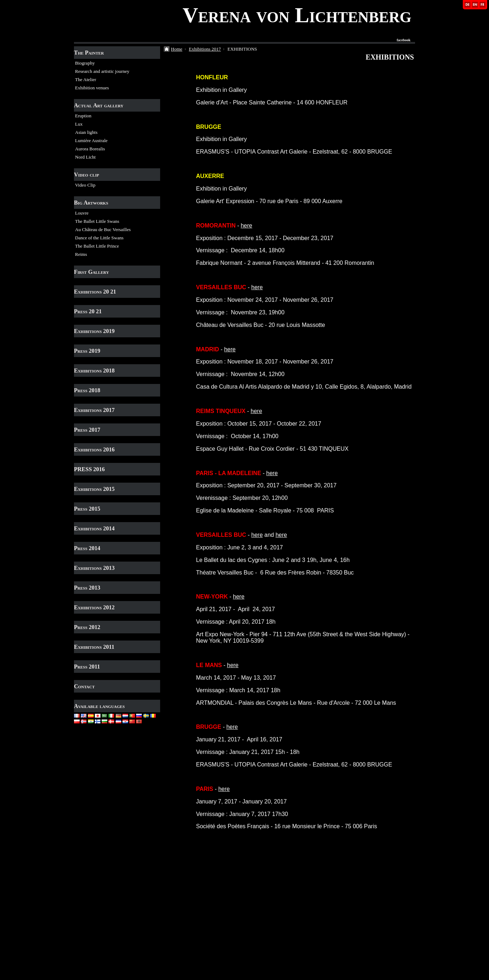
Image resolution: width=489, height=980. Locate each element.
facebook (404, 40)
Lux (79, 124)
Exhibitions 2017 (94, 410)
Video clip (87, 175)
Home (177, 49)
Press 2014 (87, 548)
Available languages (99, 706)
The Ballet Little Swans (97, 221)
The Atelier (86, 79)
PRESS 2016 (89, 469)
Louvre (82, 213)
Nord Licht (85, 157)
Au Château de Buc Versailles (103, 229)
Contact (84, 686)
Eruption (83, 116)
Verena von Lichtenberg (297, 15)
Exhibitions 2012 (94, 607)
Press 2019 (87, 351)
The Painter (89, 53)
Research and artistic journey (102, 71)
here (246, 226)
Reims (81, 254)
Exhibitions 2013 (94, 568)
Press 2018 (87, 390)
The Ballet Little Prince (97, 246)
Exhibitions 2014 (94, 528)
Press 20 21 (88, 311)
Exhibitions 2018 (94, 371)
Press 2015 (87, 509)
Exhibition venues (92, 88)
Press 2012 (87, 627)
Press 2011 (87, 667)
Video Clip (85, 185)
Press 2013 (87, 588)
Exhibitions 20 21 (95, 292)
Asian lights (86, 132)
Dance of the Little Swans (99, 238)
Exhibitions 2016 (94, 449)
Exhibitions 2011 (94, 647)
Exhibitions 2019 (94, 331)
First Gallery (91, 272)
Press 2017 (87, 430)
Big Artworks (91, 203)
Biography (85, 63)
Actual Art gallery (99, 105)
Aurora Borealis (90, 149)
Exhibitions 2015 (94, 489)
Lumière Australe (91, 140)
